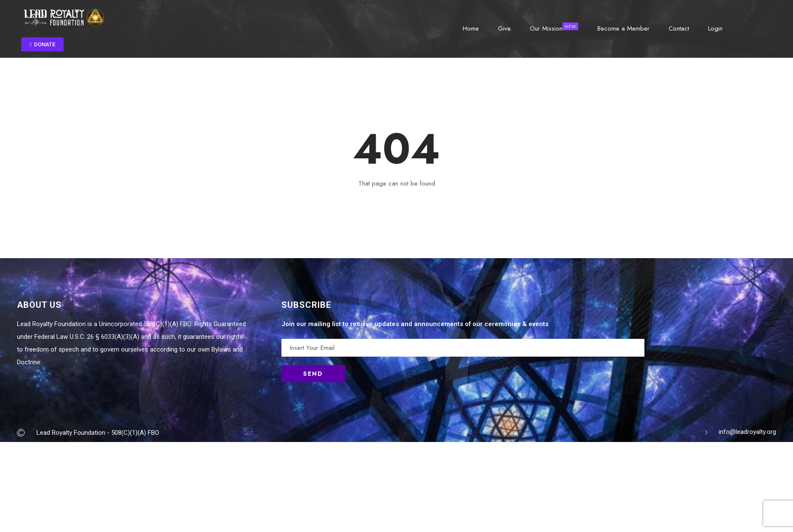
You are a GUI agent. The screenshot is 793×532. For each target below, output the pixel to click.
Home (471, 28)
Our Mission (546, 28)
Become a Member (623, 28)
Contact (679, 28)
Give (504, 28)
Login (715, 28)
